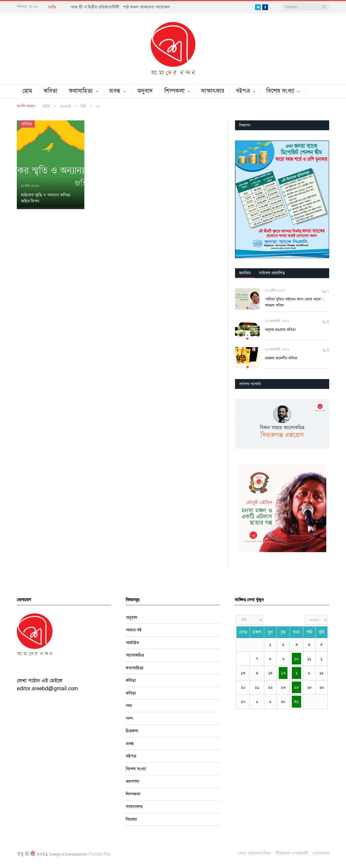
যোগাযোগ (321, 853)
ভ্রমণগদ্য (133, 781)
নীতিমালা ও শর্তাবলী (292, 853)
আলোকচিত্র (135, 655)
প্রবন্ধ (115, 91)
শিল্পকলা (174, 91)
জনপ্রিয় (245, 273)
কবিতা (51, 91)
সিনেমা (131, 819)
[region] (282, 199)
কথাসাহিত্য (81, 91)
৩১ (296, 702)
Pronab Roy (99, 854)
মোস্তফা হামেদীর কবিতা (281, 358)
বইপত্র (243, 91)
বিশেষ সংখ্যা (280, 91)
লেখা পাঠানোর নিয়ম (255, 853)
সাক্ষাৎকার (213, 91)
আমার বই (134, 630)
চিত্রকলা (132, 731)
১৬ (283, 673)
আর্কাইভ (132, 643)
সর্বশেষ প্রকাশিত (272, 273)
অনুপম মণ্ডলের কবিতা (280, 330)
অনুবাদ (145, 91)
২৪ (296, 687)
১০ (296, 659)
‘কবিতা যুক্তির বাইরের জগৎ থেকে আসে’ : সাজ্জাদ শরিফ (295, 302)
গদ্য (129, 706)
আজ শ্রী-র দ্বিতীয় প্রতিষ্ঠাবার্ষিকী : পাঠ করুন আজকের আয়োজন (120, 7)
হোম (27, 91)
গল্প (129, 718)
